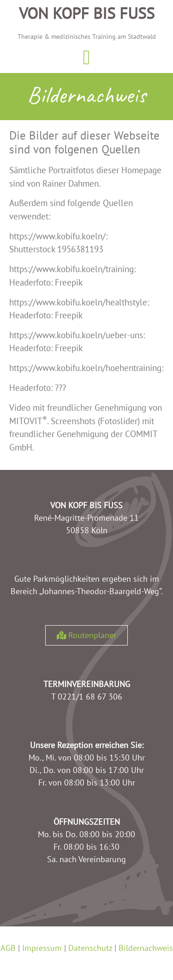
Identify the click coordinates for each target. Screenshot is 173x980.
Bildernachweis (146, 948)
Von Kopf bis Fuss (87, 13)
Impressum (42, 948)
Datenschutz (90, 948)
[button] (86, 58)
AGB (8, 948)
